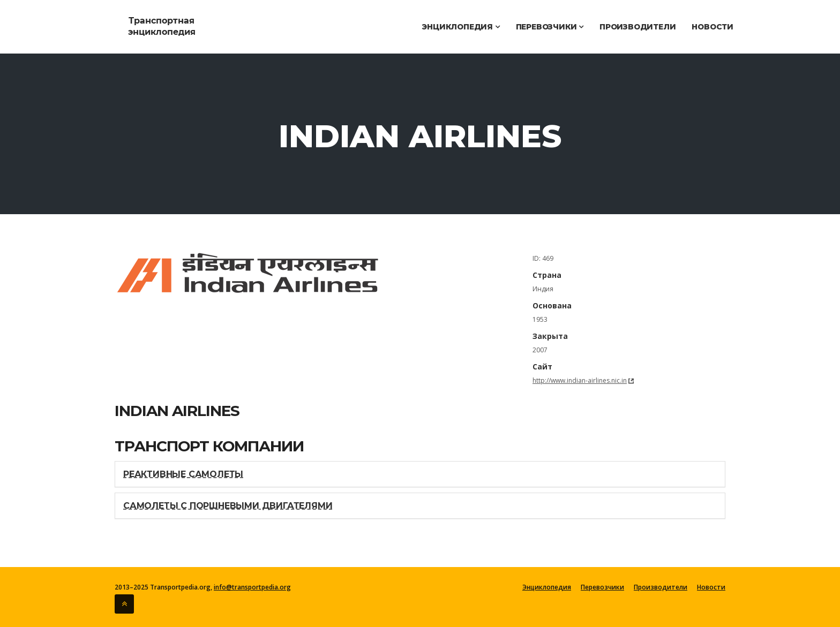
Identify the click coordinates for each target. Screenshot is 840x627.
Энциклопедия (460, 27)
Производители (637, 27)
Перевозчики (550, 27)
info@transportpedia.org (252, 587)
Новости (712, 27)
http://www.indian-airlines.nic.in (580, 380)
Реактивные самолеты (183, 474)
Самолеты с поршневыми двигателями (228, 506)
